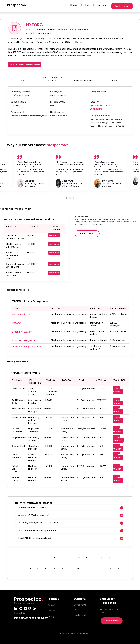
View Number (54, 235)
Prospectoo (17, 5)
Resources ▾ (100, 5)
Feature (51, 611)
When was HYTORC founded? (32, 507)
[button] (67, 198)
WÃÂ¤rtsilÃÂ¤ (21, 315)
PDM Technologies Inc (24, 340)
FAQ (76, 609)
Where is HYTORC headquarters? (34, 515)
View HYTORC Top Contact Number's (25, 65)
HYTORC (16, 323)
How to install (80, 615)
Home (73, 5)
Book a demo (122, 6)
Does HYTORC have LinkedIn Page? (35, 538)
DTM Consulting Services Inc (27, 347)
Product (51, 605)
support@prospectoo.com (31, 618)
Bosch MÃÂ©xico (22, 332)
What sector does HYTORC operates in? (37, 530)
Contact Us (80, 605)
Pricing (85, 5)
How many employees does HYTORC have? (39, 523)
